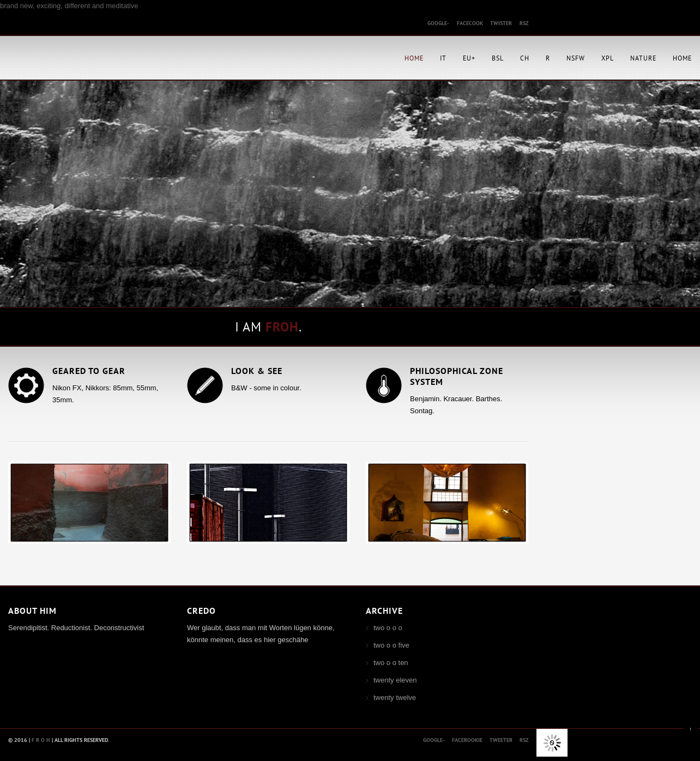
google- (438, 23)
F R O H (41, 740)
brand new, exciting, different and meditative (69, 6)
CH (525, 58)
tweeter (501, 740)
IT (443, 58)
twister (501, 23)
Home (414, 58)
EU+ (469, 58)
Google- (434, 740)
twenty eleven (395, 680)
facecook (470, 23)
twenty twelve (395, 697)
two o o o (388, 628)
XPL (608, 58)
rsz (524, 23)
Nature (643, 58)
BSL (498, 58)
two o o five (391, 645)
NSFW (576, 58)
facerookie (467, 740)
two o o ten (391, 663)
